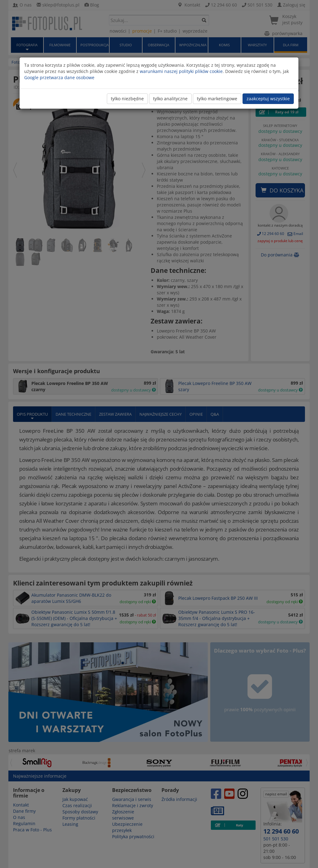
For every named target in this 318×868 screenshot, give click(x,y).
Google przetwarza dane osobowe (59, 77)
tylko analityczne (170, 99)
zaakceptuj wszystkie (268, 99)
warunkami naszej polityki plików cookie (181, 71)
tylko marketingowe (217, 99)
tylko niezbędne (127, 99)
